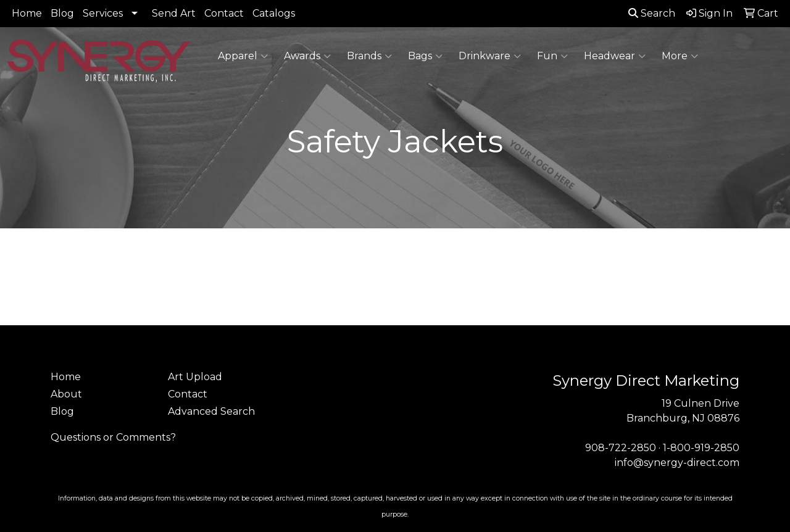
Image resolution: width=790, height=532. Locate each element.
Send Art (174, 13)
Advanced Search (211, 411)
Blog (62, 13)
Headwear (615, 56)
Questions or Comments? (113, 437)
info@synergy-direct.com (677, 463)
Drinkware (490, 56)
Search (652, 13)
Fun (552, 56)
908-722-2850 (621, 448)
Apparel (243, 56)
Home (27, 13)
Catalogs (274, 13)
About (66, 394)
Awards (307, 56)
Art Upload (195, 377)
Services (103, 13)
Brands (369, 56)
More (680, 56)
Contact (224, 13)
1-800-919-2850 (701, 448)
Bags (425, 56)
